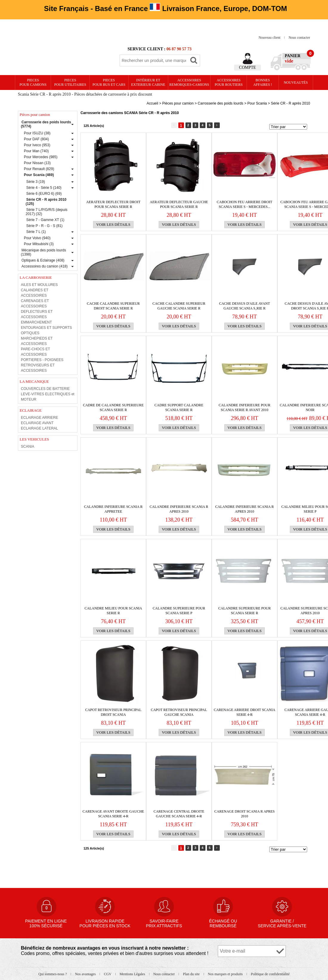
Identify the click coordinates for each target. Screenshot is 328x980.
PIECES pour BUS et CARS (109, 82)
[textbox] (154, 60)
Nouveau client (270, 38)
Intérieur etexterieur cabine (148, 82)
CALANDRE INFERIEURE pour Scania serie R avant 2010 (244, 407)
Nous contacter (299, 38)
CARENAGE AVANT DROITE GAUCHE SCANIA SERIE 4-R (113, 814)
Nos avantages (86, 974)
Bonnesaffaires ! (263, 82)
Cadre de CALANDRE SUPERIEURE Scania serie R (113, 407)
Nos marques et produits (226, 974)
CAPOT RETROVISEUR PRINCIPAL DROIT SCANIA (113, 712)
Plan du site (192, 974)
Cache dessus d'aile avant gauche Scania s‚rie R (245, 306)
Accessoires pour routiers (229, 82)
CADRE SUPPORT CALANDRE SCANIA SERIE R (179, 407)
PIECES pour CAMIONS (33, 82)
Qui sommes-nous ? (53, 974)
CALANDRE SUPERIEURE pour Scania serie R (245, 611)
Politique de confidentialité (270, 974)
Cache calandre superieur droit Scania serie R (113, 306)
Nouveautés (296, 83)
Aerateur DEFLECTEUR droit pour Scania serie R (113, 204)
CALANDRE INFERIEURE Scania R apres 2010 (179, 509)
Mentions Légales (133, 974)
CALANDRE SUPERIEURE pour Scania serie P (179, 611)
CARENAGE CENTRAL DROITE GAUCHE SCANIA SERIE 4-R (179, 814)
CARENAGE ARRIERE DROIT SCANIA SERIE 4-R (245, 712)
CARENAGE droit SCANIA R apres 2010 (245, 814)
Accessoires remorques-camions (189, 82)
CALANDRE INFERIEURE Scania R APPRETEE (113, 509)
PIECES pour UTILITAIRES (70, 82)
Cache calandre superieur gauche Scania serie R (179, 306)
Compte (248, 67)
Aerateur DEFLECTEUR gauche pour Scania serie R (179, 204)
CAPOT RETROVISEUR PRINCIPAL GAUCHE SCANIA (179, 712)
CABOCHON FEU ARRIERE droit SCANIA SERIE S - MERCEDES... (245, 204)
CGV (108, 974)
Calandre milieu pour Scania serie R (113, 611)
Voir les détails (113, 224)
